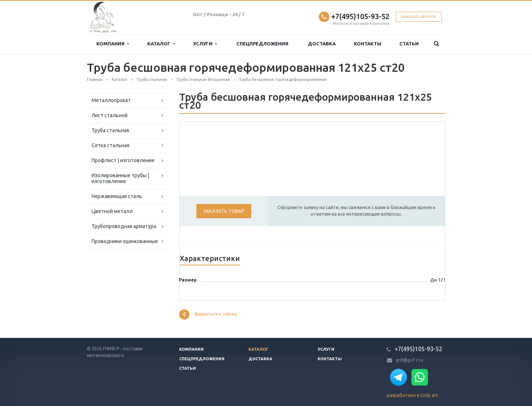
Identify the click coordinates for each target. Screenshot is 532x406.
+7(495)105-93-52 (360, 16)
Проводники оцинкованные (125, 241)
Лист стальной (110, 115)
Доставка (322, 44)
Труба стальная (110, 130)
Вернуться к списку (208, 314)
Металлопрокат (111, 100)
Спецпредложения (262, 44)
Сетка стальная (110, 145)
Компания (113, 44)
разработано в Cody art (412, 395)
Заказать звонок (419, 17)
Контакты (368, 44)
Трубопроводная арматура (124, 226)
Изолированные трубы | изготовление (120, 178)
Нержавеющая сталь (117, 196)
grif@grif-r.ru (409, 360)
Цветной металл (112, 211)
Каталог (161, 44)
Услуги (205, 44)
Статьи (409, 44)
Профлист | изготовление (123, 160)
